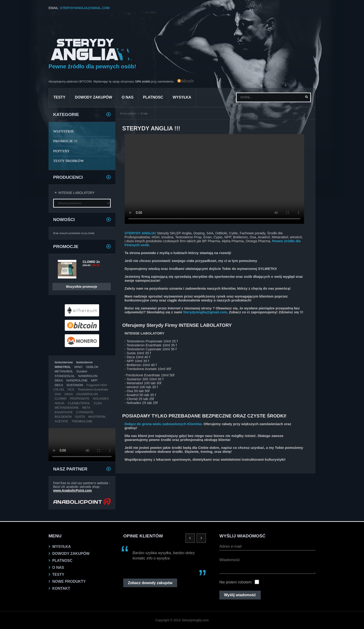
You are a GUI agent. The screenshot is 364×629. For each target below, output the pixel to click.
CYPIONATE (85, 412)
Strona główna (128, 113)
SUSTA (80, 417)
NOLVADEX (101, 399)
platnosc (153, 97)
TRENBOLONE (82, 421)
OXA (58, 394)
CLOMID (61, 399)
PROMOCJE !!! (65, 141)
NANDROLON (88, 376)
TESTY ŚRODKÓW (68, 161)
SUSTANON (75, 385)
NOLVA (60, 403)
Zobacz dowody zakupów (150, 583)
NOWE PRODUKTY (69, 581)
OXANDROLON (87, 394)
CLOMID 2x (91, 262)
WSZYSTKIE (64, 131)
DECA (59, 385)
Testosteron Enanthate (93, 389)
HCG (71, 389)
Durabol (82, 371)
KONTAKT (61, 588)
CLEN (98, 403)
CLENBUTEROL (79, 403)
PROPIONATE (80, 399)
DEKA (59, 380)
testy (59, 97)
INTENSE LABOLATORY (76, 193)
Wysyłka (182, 97)
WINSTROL (63, 367)
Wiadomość (267, 565)
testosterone (64, 362)
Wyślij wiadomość (240, 595)
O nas (128, 97)
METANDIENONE (67, 408)
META (86, 408)
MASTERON (97, 417)
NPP (94, 380)
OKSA (69, 394)
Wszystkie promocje (82, 287)
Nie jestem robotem (236, 582)
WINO (78, 367)
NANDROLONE (77, 380)
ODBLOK (92, 367)
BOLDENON (63, 417)
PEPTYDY (61, 151)
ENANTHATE (64, 412)
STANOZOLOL (65, 376)
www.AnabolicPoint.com (72, 490)
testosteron (84, 362)
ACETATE (62, 421)
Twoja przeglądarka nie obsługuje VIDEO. (82, 445)
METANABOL (64, 371)
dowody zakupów (94, 97)
